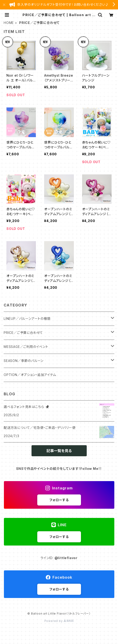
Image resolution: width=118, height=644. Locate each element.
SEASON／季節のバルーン (24, 361)
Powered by (59, 621)
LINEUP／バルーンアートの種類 (27, 319)
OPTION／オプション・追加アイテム (30, 375)
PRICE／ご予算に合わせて (23, 333)
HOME (9, 23)
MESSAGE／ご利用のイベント (26, 347)
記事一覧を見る (59, 451)
